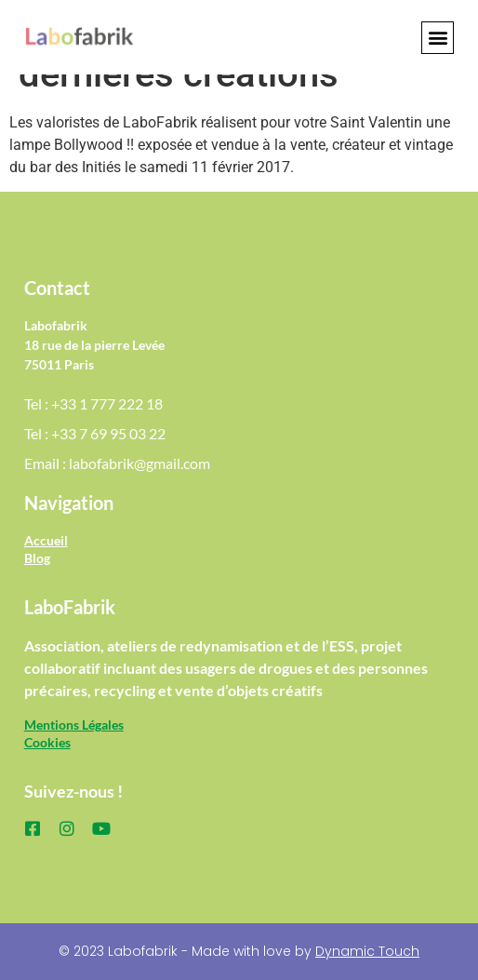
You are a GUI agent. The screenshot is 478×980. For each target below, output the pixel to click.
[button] (438, 38)
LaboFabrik (70, 607)
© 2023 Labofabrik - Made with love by (239, 951)
